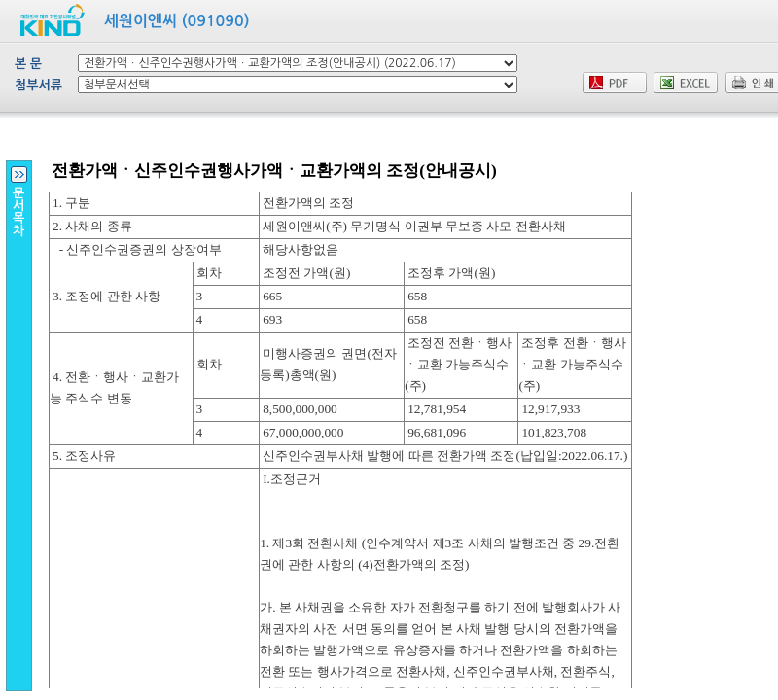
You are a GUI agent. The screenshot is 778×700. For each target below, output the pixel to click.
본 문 (28, 64)
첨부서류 (38, 85)
